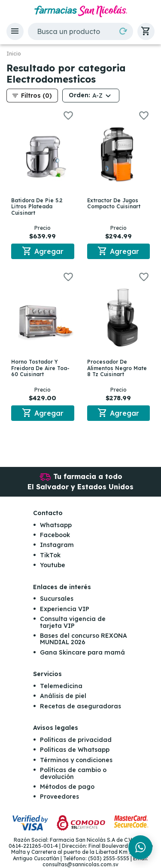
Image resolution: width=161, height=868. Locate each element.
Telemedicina (61, 686)
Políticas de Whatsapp (75, 750)
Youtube (53, 565)
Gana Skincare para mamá (82, 652)
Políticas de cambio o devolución (73, 773)
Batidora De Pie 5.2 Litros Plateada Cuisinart (37, 207)
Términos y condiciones (76, 760)
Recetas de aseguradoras (80, 706)
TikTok (50, 555)
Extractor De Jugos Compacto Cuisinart (114, 203)
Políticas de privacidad (76, 740)
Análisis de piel (63, 696)
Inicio (14, 54)
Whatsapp (56, 525)
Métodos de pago (67, 787)
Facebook (55, 535)
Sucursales (57, 599)
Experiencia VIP (65, 609)
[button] (15, 31)
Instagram (57, 545)
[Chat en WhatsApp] (140, 847)
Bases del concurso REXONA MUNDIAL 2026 (84, 639)
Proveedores (59, 797)
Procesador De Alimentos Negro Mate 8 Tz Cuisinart (117, 368)
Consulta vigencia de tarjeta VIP (73, 622)
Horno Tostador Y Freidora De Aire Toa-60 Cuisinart (40, 368)
